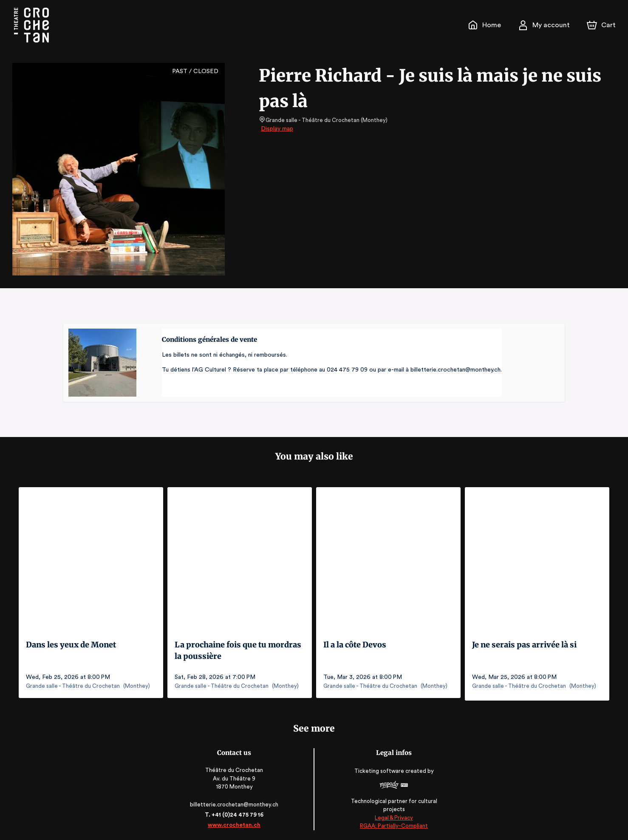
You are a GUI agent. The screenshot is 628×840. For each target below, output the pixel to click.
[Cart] (602, 25)
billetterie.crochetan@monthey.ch (236, 802)
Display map (277, 129)
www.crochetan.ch (236, 822)
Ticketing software (379, 771)
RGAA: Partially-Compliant (392, 823)
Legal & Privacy (392, 815)
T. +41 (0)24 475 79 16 (236, 812)
